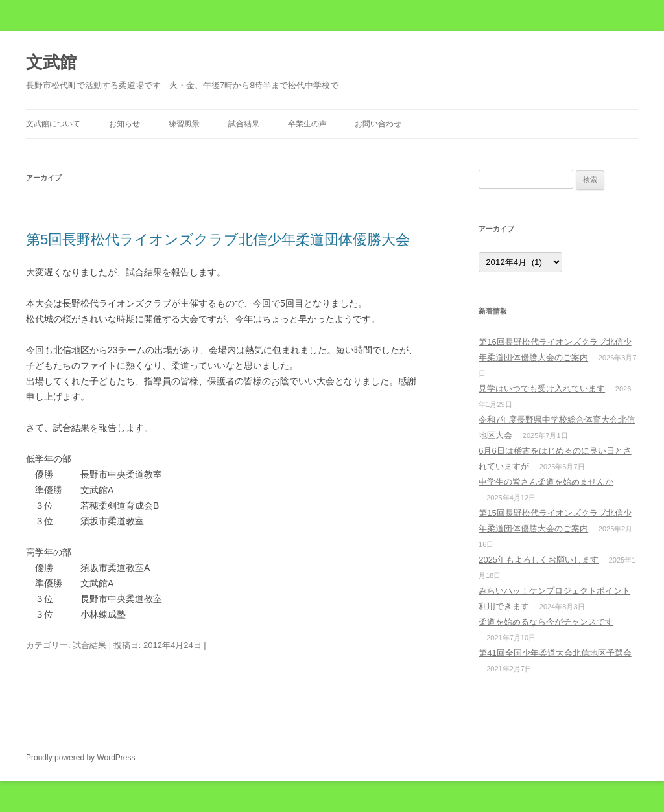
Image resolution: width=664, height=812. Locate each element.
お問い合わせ (378, 124)
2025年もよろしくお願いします (539, 560)
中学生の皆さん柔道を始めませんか (546, 482)
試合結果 (244, 124)
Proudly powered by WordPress (81, 758)
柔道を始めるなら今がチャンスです (546, 622)
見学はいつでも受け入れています (542, 389)
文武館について (53, 124)
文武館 (51, 62)
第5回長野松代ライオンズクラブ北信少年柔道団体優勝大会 (218, 239)
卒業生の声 (307, 124)
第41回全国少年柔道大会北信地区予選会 (555, 653)
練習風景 (184, 124)
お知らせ (124, 124)
